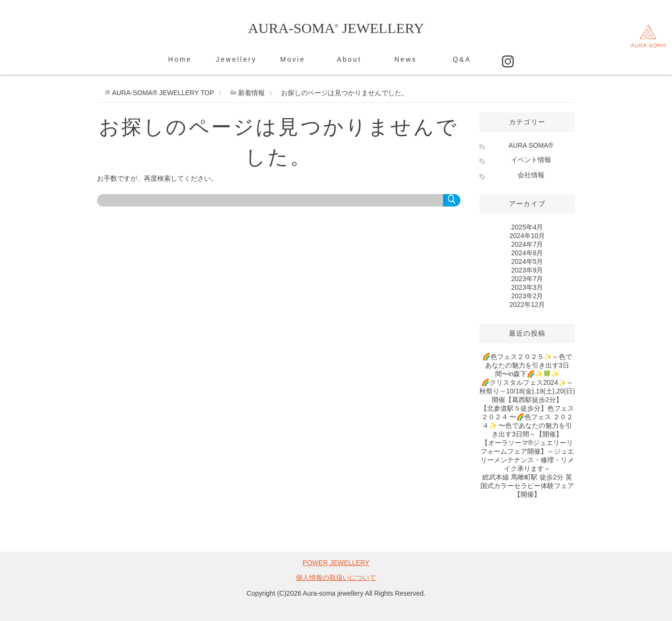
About (349, 59)
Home (180, 59)
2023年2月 (527, 296)
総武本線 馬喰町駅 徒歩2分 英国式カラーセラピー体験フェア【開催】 (527, 486)
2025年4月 (527, 227)
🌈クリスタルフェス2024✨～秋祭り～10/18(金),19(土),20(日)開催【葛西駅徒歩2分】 (527, 391)
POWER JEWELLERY (336, 563)
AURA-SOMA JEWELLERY (336, 28)
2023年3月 (527, 287)
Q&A (462, 59)
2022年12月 (527, 305)
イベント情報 (531, 160)
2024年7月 (527, 244)
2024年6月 (527, 253)
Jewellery (236, 59)
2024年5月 (527, 261)
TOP (163, 93)
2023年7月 (527, 279)
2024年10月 (527, 236)
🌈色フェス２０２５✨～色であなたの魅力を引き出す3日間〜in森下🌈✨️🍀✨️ (527, 365)
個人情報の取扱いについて (336, 577)
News (406, 59)
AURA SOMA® (531, 145)
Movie (293, 59)
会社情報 (531, 175)
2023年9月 (527, 270)
